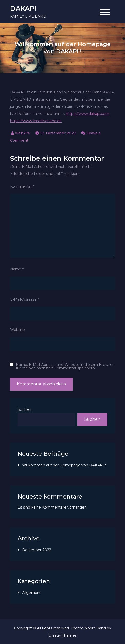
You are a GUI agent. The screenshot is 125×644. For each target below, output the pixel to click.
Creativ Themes (62, 635)
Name (17, 269)
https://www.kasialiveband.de (36, 121)
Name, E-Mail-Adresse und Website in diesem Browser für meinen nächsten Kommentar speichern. (65, 366)
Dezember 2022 (37, 550)
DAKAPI (23, 8)
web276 (23, 133)
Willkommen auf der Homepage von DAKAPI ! (64, 465)
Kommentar (22, 186)
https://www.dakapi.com (87, 114)
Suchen (24, 409)
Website (17, 330)
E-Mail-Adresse (24, 299)
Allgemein (31, 593)
